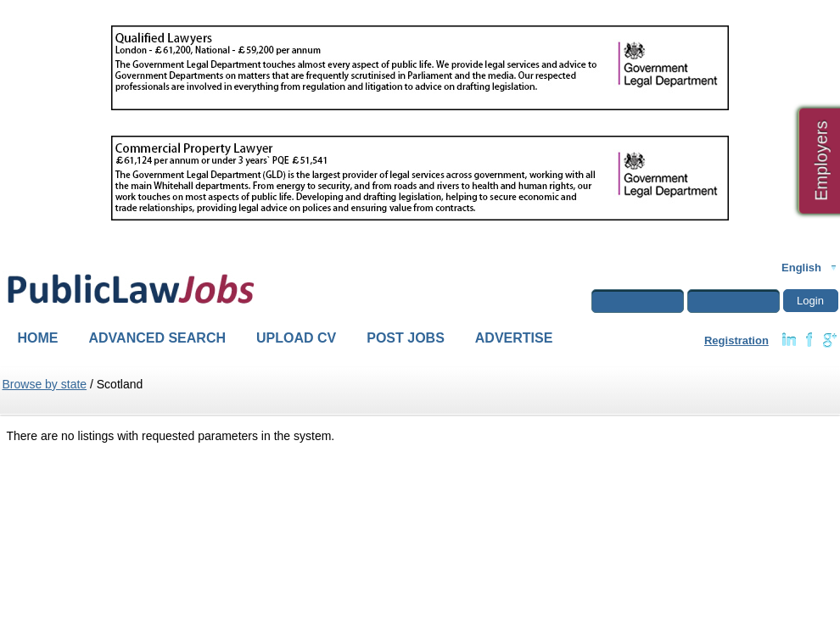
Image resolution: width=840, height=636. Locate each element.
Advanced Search (158, 338)
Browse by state (45, 384)
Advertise (514, 338)
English (801, 268)
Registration (736, 340)
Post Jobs (406, 338)
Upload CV (296, 338)
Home (38, 338)
